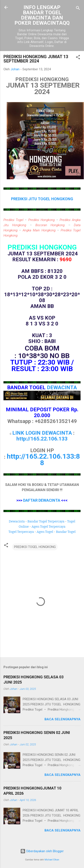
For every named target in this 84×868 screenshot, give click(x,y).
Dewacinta (17, 521)
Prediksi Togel (13, 220)
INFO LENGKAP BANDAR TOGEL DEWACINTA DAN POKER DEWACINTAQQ (42, 15)
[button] (78, 58)
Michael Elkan (52, 860)
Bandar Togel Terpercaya (46, 521)
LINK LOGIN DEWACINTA (42, 433)
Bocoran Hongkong (50, 225)
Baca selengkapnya (63, 719)
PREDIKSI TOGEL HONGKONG (35, 547)
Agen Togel (45, 532)
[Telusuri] (78, 9)
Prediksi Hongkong (41, 220)
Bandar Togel (66, 532)
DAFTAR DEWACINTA (42, 500)
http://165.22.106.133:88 (43, 460)
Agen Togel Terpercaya (48, 527)
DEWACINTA (62, 388)
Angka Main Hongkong (39, 230)
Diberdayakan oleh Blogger (42, 851)
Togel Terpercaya (21, 532)
